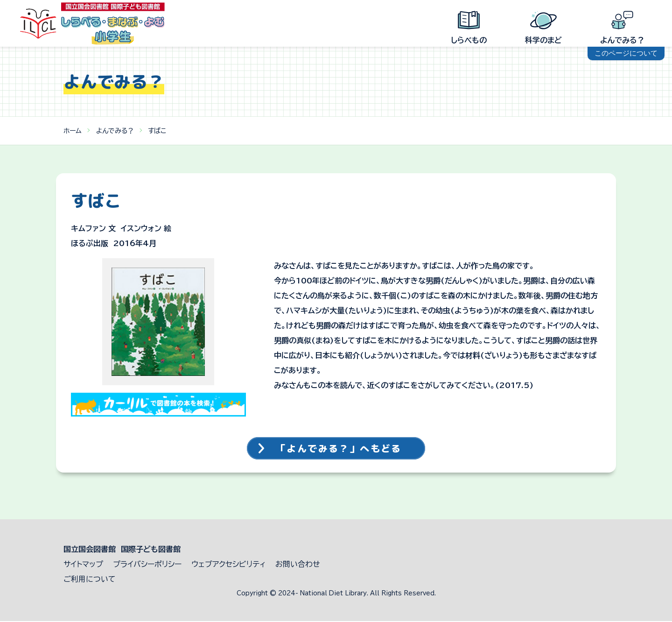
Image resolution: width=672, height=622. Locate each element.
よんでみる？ (115, 131)
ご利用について (90, 580)
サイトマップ (83, 565)
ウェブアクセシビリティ (228, 565)
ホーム (73, 131)
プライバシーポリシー (147, 565)
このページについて (626, 53)
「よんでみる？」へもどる (340, 449)
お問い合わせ (298, 565)
